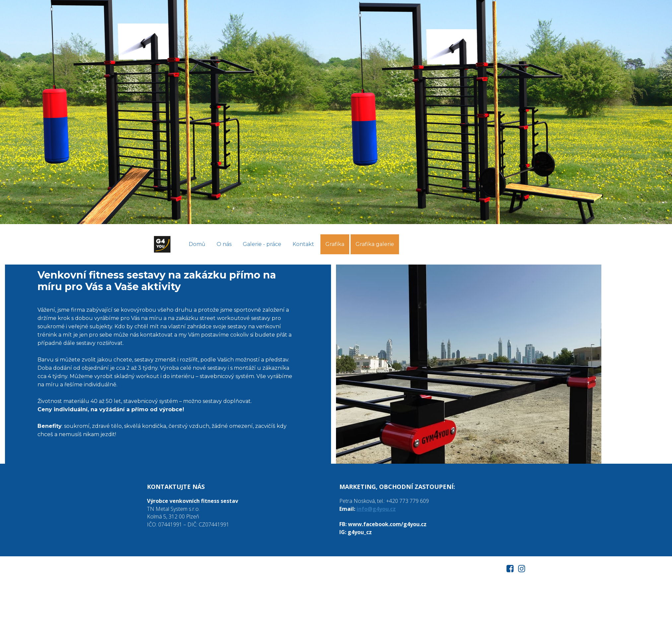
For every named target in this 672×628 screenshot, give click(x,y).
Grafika (335, 244)
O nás (224, 244)
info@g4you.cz (376, 509)
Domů (197, 244)
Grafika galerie (375, 244)
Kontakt (303, 244)
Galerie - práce (262, 244)
